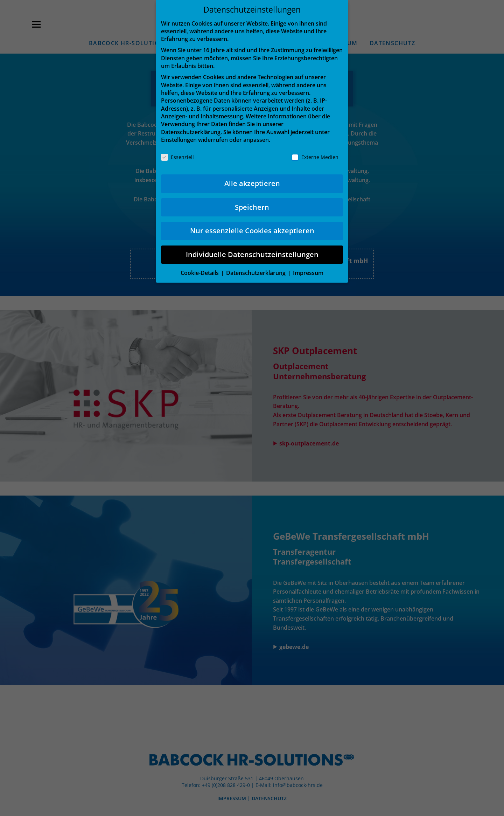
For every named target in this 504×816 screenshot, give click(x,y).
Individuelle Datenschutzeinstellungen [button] (252, 254)
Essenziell (177, 157)
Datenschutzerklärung (191, 132)
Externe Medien (315, 157)
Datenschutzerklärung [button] (257, 273)
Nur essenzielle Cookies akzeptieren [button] (252, 231)
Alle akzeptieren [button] (252, 183)
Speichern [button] (252, 207)
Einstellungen (179, 140)
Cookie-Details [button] (200, 273)
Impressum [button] (308, 273)
